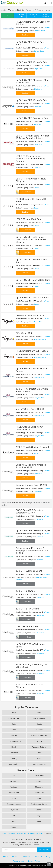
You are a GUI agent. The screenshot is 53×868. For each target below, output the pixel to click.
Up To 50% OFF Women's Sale (31, 62)
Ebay (39, 821)
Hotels (14, 713)
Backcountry (39, 793)
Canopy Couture (40, 31)
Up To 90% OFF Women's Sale (31, 100)
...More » (47, 28)
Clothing (14, 758)
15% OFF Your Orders (27, 626)
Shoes (39, 753)
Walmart (14, 821)
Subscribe (44, 850)
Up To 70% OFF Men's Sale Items (33, 280)
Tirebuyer (14, 787)
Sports (39, 724)
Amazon (14, 827)
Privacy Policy (34, 861)
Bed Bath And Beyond (39, 804)
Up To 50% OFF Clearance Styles (33, 530)
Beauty (39, 741)
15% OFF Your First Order (29, 219)
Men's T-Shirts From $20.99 (30, 409)
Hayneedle (14, 810)
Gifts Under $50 (24, 333)
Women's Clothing (39, 747)
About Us (38, 856)
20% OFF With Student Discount (32, 447)
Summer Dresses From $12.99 (31, 485)
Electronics (14, 753)
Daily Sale (38, 107)
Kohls (14, 816)
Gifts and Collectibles (39, 736)
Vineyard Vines (39, 378)
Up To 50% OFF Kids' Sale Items (32, 298)
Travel (39, 713)
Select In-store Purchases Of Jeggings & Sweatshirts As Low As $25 (32, 551)
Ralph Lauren (39, 69)
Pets (14, 724)
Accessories (14, 764)
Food (14, 730)
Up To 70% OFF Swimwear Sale (32, 118)
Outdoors (39, 730)
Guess (36, 188)
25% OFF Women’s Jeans (29, 571)
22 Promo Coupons (20, 15)
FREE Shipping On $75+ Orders (32, 351)
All (7, 15)
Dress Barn (38, 145)
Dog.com (39, 781)
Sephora (39, 810)
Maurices (40, 519)
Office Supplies (39, 718)
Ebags (39, 798)
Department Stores (39, 764)
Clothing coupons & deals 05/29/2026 (30, 833)
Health (14, 747)
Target (39, 816)
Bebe (36, 453)
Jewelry (14, 736)
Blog (48, 856)
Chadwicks (38, 89)
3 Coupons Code (33, 15)
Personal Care (14, 718)
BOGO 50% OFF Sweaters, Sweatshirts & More (30, 511)
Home (4, 833)
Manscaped (39, 775)
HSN (14, 798)
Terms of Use (19, 861)
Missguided (38, 124)
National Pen (14, 793)
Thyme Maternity (40, 322)
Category (12, 833)
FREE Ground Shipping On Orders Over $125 (30, 428)
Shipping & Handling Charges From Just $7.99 (31, 466)
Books (39, 758)
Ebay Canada (14, 781)
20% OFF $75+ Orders (27, 609)
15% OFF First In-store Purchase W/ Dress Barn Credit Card (33, 137)
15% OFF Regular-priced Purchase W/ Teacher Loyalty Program (31, 159)
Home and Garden (14, 741)
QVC (14, 775)
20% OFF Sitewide (25, 591)
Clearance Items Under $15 (30, 315)
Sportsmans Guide (14, 804)
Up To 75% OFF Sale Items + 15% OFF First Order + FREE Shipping (31, 240)
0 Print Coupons (46, 15)
